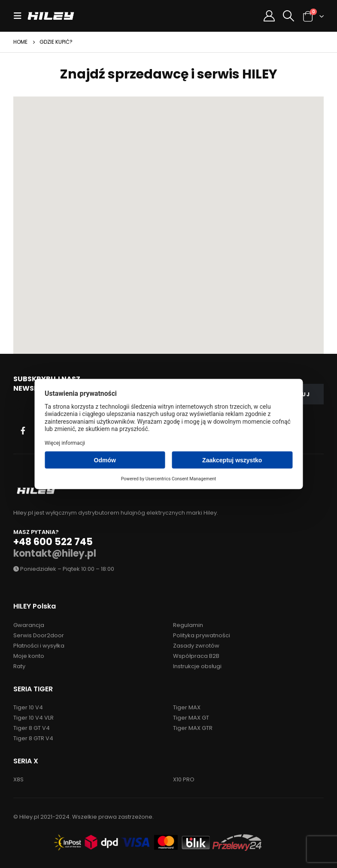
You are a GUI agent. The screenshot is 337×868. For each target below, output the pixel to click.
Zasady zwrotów (196, 646)
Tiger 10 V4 (28, 707)
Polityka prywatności (202, 635)
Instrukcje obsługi (197, 666)
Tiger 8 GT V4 (32, 728)
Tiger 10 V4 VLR (33, 718)
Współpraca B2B (196, 656)
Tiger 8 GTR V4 (33, 738)
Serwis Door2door (39, 635)
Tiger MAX (187, 707)
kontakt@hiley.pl (55, 553)
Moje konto (29, 656)
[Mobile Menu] (20, 16)
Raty (19, 666)
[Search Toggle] (289, 16)
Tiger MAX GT (191, 718)
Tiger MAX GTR (193, 728)
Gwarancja (29, 625)
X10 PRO (184, 779)
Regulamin (188, 625)
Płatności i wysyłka (39, 646)
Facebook (23, 431)
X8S (18, 779)
